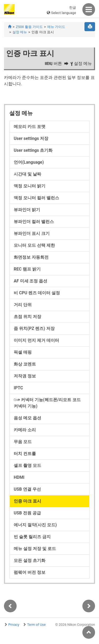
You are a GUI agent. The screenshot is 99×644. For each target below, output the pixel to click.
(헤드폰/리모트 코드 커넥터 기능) (47, 403)
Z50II (29, 27)
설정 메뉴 (20, 32)
